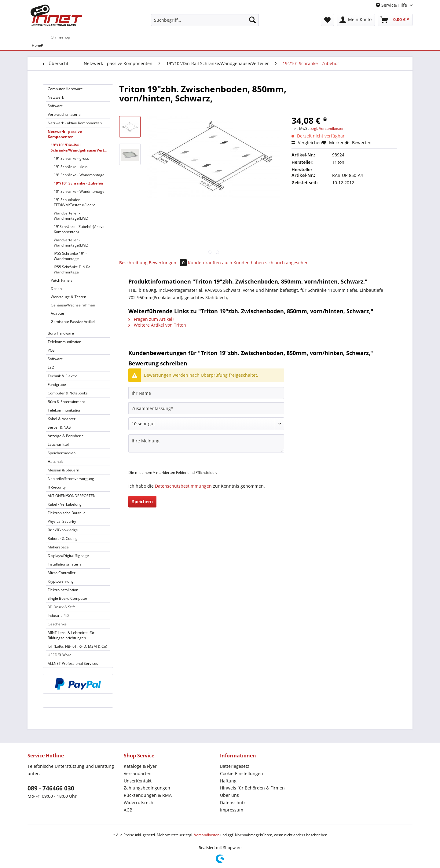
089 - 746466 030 (51, 788)
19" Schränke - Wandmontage (79, 175)
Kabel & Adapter (62, 419)
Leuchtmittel (58, 444)
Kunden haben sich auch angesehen (271, 263)
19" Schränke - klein (71, 167)
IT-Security (57, 487)
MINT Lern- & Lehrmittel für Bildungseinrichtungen (71, 635)
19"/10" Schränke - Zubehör (79, 183)
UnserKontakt (138, 781)
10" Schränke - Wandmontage (79, 191)
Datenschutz (233, 802)
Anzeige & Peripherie (66, 436)
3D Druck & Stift (61, 607)
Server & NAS (59, 427)
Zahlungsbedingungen (147, 788)
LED (51, 367)
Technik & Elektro (62, 376)
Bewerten (358, 143)
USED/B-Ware (60, 655)
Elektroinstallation (63, 590)
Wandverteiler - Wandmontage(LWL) (71, 216)
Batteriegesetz (235, 766)
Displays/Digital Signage (68, 556)
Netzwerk (56, 97)
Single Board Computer (68, 598)
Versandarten (138, 773)
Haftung (228, 781)
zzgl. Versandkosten (327, 128)
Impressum (232, 810)
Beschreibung (133, 263)
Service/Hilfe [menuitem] (392, 5)
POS (51, 350)
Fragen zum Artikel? (151, 319)
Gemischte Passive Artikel (73, 322)
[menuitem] (205, 23)
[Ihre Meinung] (206, 443)
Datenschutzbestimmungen (183, 486)
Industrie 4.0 (58, 615)
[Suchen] (252, 20)
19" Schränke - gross (71, 158)
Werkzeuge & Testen (68, 297)
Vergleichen (307, 143)
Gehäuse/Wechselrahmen (73, 305)
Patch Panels (62, 280)
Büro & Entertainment (66, 402)
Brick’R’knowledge (63, 530)
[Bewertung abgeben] (206, 424)
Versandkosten (207, 835)
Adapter (58, 313)
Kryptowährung (61, 581)
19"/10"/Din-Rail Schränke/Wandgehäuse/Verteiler (80, 148)
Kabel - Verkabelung (65, 504)
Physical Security (62, 521)
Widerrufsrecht (139, 802)
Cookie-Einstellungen (242, 773)
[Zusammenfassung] (206, 408)
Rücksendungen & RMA (148, 795)
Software (55, 106)
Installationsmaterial (65, 564)
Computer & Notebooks (68, 393)
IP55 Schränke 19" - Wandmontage (70, 256)
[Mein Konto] (356, 20)
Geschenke (57, 624)
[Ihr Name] (206, 393)
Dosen (56, 289)
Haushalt (55, 461)
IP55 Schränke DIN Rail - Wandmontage (74, 269)
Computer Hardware (65, 89)
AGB (128, 810)
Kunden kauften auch (210, 263)
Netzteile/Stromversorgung (71, 479)
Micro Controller (62, 573)
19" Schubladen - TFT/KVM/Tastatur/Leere (75, 202)
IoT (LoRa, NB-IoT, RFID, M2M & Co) (77, 646)
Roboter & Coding (63, 538)
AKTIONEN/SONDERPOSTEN (72, 496)
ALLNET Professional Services (73, 663)
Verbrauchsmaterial (65, 114)
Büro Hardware (61, 333)
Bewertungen (168, 263)
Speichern (142, 502)
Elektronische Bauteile (67, 513)
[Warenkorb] (395, 20)
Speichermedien (62, 453)
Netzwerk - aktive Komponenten (75, 123)
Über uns (229, 795)
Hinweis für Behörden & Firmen (252, 788)
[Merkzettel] (327, 20)
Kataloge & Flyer (140, 766)
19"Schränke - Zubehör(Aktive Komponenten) (79, 229)
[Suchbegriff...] (205, 20)
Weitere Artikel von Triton (157, 325)
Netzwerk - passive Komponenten (65, 134)
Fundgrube (57, 385)
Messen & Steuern (63, 470)
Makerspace (58, 547)
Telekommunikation (64, 342)
